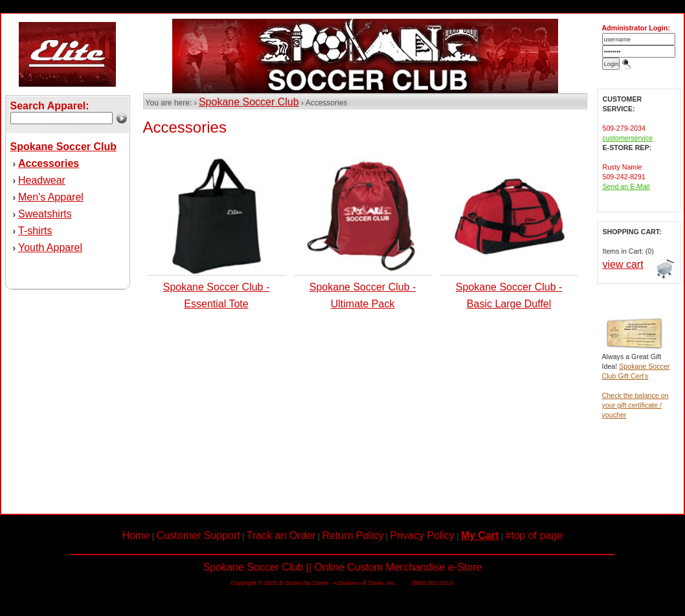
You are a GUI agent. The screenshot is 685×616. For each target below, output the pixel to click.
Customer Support (198, 535)
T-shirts (35, 231)
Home (136, 535)
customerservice (628, 138)
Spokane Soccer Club (249, 102)
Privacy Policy (423, 535)
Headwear (42, 180)
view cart (623, 264)
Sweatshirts (45, 214)
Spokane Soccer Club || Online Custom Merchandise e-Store (343, 567)
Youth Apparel (50, 247)
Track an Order (281, 535)
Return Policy (353, 535)
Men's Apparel (51, 197)
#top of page (534, 535)
